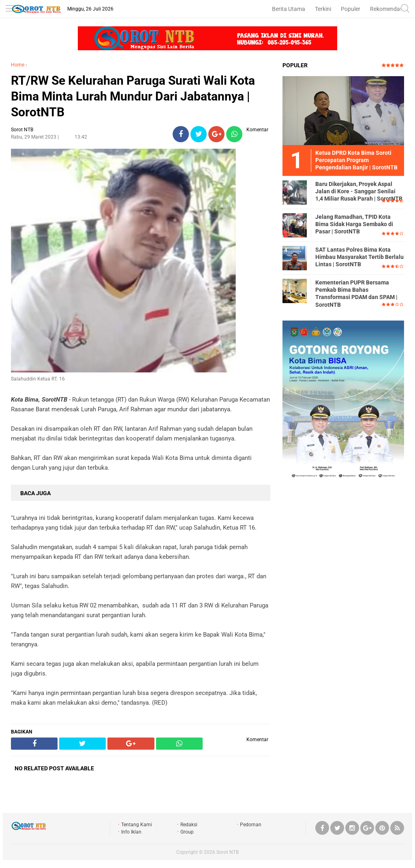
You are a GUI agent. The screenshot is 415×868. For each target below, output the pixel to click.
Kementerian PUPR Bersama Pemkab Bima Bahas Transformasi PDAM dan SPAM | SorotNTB (356, 294)
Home (18, 65)
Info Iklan (131, 832)
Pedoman (251, 825)
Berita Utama (289, 9)
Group (187, 832)
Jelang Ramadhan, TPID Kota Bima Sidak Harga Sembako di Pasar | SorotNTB (354, 224)
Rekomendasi (387, 9)
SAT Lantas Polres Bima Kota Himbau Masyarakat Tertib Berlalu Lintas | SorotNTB (359, 257)
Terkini (323, 9)
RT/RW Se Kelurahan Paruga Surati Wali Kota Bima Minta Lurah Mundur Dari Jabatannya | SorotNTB (133, 96)
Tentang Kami (137, 825)
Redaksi (189, 825)
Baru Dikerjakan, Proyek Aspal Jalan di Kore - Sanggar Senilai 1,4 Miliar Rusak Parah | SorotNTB (359, 191)
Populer (351, 9)
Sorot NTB (228, 852)
